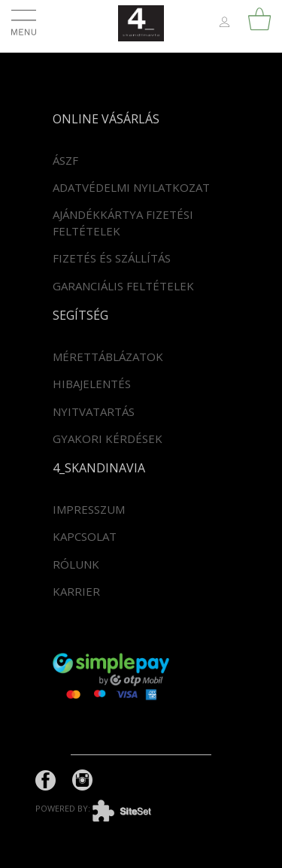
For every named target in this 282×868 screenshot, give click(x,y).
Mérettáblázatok (108, 357)
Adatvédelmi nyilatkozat (131, 187)
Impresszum (89, 509)
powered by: (105, 808)
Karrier (76, 591)
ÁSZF (65, 160)
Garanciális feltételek (123, 286)
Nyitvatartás (94, 411)
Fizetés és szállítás (112, 258)
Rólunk (76, 564)
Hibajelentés (92, 384)
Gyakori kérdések (108, 439)
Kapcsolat (85, 536)
